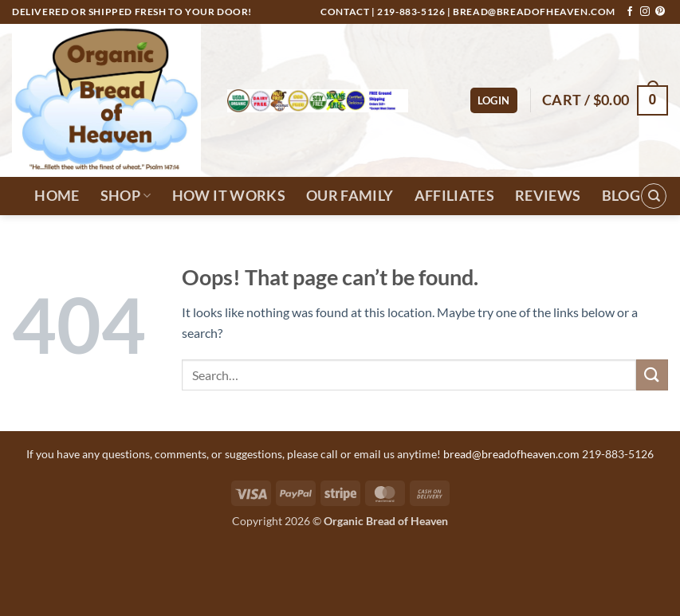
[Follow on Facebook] (630, 12)
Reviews (548, 196)
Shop (126, 196)
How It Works (229, 196)
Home (57, 196)
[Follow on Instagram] (645, 12)
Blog (621, 196)
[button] (494, 101)
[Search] (654, 196)
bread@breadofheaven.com (534, 12)
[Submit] (652, 375)
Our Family (350, 196)
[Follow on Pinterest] (660, 12)
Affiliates (455, 196)
